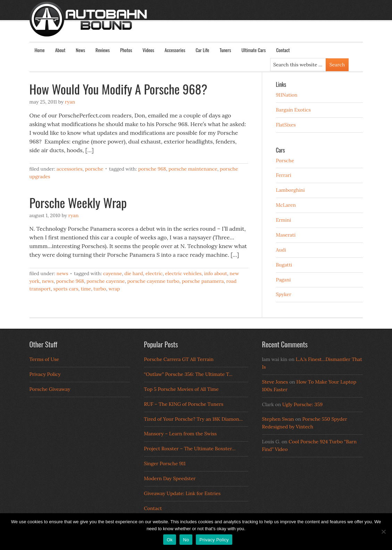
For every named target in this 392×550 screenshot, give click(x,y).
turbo (100, 289)
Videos (148, 50)
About (60, 50)
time (86, 289)
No (186, 540)
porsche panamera (203, 281)
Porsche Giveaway (50, 389)
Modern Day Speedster (170, 478)
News (80, 50)
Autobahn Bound (207, 25)
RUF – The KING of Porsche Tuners (184, 404)
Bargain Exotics (294, 110)
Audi (281, 250)
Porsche (94, 169)
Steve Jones (275, 382)
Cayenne (112, 273)
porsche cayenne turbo (153, 281)
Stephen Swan (278, 419)
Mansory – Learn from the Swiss (181, 434)
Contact (283, 50)
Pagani (283, 280)
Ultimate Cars (253, 50)
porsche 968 (152, 169)
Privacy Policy (45, 374)
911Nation (287, 95)
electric (154, 273)
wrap (114, 289)
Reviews (103, 50)
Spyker (284, 294)
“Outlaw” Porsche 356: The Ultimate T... (188, 374)
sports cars (66, 289)
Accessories (175, 50)
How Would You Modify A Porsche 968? (119, 89)
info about (216, 273)
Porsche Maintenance (193, 169)
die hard (134, 273)
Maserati (286, 235)
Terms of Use (44, 359)
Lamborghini (290, 190)
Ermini (284, 220)
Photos (126, 50)
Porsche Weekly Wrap (78, 202)
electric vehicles (183, 273)
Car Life (202, 50)
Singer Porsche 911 (165, 463)
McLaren (286, 205)
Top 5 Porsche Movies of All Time (181, 389)
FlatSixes (286, 125)
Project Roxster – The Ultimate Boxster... (190, 449)
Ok (170, 540)
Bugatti (284, 265)
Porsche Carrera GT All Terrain (179, 359)
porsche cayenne (106, 281)
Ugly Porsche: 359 (302, 404)
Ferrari (284, 175)
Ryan (70, 102)
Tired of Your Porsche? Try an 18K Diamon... (194, 419)
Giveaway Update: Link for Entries (182, 493)
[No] (383, 532)
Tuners (225, 50)
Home (40, 50)
